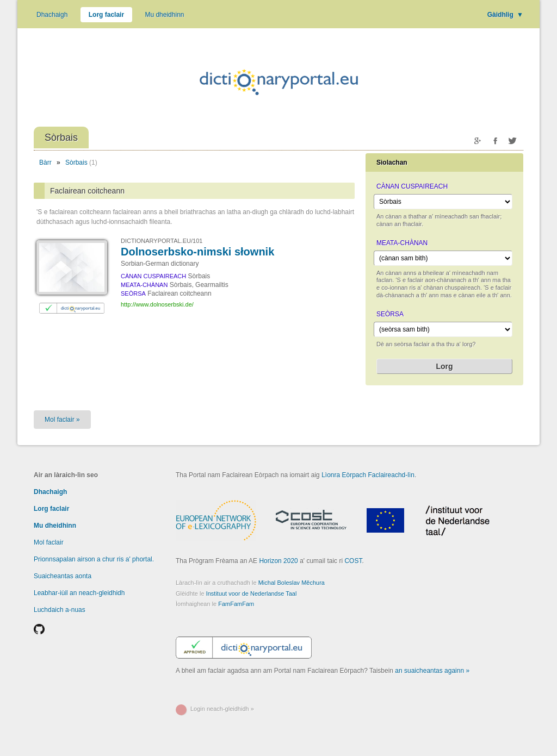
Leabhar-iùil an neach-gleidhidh (79, 593)
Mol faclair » (62, 420)
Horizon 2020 (278, 561)
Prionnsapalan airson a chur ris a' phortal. (94, 559)
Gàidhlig (505, 15)
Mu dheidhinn (164, 15)
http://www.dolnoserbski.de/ (157, 304)
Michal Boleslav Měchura (292, 583)
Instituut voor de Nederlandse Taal (252, 593)
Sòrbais (76, 163)
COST (353, 561)
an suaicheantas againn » (432, 671)
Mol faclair (49, 542)
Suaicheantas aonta (63, 576)
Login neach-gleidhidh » (222, 709)
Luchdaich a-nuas (60, 610)
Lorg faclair (106, 15)
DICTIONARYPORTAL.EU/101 (162, 241)
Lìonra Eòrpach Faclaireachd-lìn (368, 475)
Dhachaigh (52, 15)
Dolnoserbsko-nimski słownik (197, 252)
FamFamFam (236, 604)
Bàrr (45, 163)
